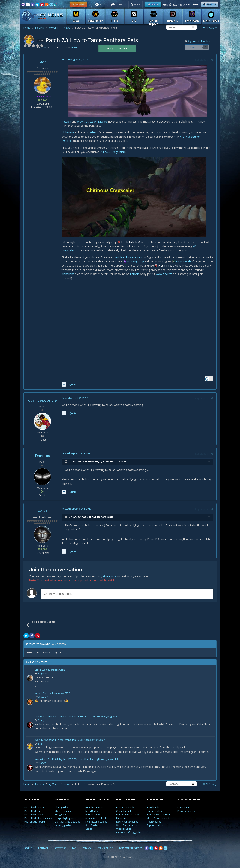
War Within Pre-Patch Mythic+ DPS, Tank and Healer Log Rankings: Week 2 (76, 760)
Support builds (155, 826)
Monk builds (123, 819)
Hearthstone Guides (96, 822)
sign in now (110, 577)
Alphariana (67, 132)
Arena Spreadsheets (96, 819)
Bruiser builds (154, 812)
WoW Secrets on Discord (92, 122)
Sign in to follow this (199, 41)
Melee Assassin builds (158, 819)
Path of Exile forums (35, 822)
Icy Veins (55, 28)
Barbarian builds (125, 808)
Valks (42, 512)
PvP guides (61, 815)
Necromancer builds (127, 822)
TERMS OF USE (105, 849)
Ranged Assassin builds (159, 815)
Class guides (62, 808)
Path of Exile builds (34, 812)
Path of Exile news (34, 815)
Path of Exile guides (35, 808)
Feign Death (183, 261)
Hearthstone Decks (96, 808)
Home (28, 28)
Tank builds (153, 808)
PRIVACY (87, 849)
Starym (42, 721)
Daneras (42, 456)
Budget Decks (93, 815)
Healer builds (154, 822)
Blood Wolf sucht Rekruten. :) (51, 671)
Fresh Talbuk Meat (132, 242)
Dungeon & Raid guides (67, 822)
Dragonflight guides (65, 819)
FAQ (74, 849)
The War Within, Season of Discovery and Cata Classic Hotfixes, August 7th (77, 718)
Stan (42, 62)
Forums (41, 28)
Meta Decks (92, 812)
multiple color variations (127, 257)
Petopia (66, 122)
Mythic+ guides (63, 812)
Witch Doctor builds (127, 826)
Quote (72, 385)
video (92, 132)
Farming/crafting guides (129, 833)
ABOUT (28, 849)
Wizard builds (124, 830)
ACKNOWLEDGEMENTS (131, 849)
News (68, 28)
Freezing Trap (135, 261)
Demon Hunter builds (128, 815)
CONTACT (43, 849)
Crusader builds (125, 812)
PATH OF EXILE (32, 800)
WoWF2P (43, 698)
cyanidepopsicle (42, 401)
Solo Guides (92, 826)
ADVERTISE (60, 849)
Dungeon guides (186, 812)
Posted (74, 59)
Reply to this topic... (58, 594)
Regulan (43, 674)
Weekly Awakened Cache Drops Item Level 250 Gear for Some (70, 741)
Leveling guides (63, 826)
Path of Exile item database (39, 819)
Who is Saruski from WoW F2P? (52, 694)
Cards (89, 830)
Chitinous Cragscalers (112, 152)
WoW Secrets (163, 274)
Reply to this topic (117, 48)
